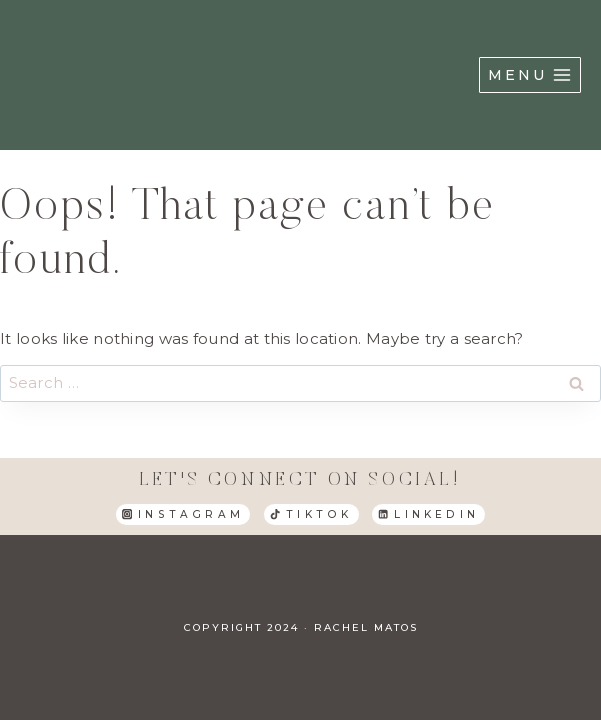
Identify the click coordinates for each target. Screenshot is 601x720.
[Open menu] (530, 75)
